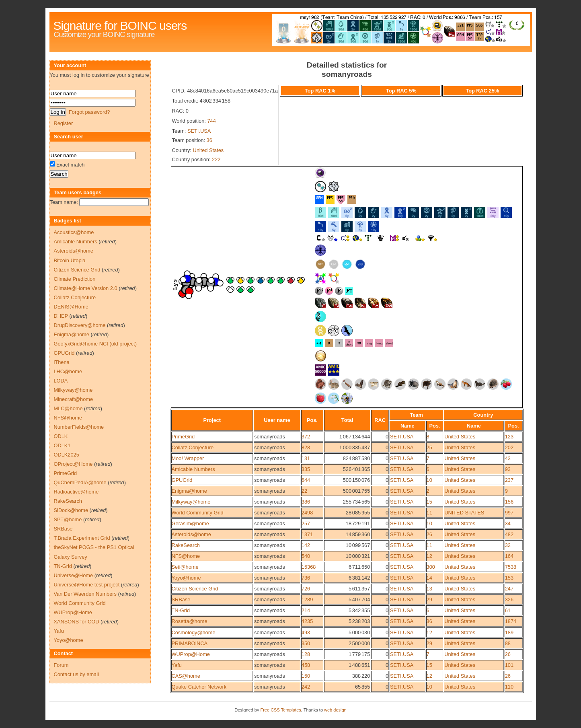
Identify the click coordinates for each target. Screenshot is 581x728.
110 (509, 687)
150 (306, 676)
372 (306, 437)
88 (508, 643)
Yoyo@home (186, 578)
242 (306, 687)
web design (335, 710)
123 (509, 437)
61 (508, 610)
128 (306, 654)
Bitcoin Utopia (70, 260)
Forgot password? (89, 112)
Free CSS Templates (280, 710)
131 (306, 458)
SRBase (181, 599)
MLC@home (68, 408)
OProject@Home (73, 464)
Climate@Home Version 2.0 (86, 288)
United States (208, 150)
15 (429, 502)
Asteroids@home (191, 534)
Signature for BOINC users (120, 26)
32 (508, 545)
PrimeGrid (183, 437)
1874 (511, 621)
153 (509, 578)
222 (216, 159)
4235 (307, 621)
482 (509, 534)
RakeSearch (186, 545)
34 (508, 523)
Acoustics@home (74, 232)
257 (306, 523)
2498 (307, 513)
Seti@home (185, 567)
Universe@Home (74, 575)
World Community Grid (198, 513)
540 (306, 556)
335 (306, 469)
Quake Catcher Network (199, 687)
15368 (309, 567)
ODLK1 (62, 445)
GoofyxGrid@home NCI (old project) (95, 344)
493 (306, 632)
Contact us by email (76, 674)
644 (306, 480)
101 (509, 665)
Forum (61, 665)
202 (509, 447)
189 (509, 632)
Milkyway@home (191, 502)
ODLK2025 (67, 455)
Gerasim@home (190, 523)
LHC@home (68, 371)
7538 (511, 567)
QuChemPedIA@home (80, 482)
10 (429, 480)
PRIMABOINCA (190, 643)
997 (509, 513)
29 (429, 599)
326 (509, 599)
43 (508, 458)
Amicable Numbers (193, 469)
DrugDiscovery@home (80, 325)
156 (509, 502)
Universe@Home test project (87, 585)
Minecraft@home (74, 399)
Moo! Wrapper (188, 458)
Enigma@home (189, 491)
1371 (307, 534)
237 (509, 480)
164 (509, 556)
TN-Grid (181, 610)
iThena (62, 362)
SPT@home (68, 519)
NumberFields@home (79, 427)
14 (429, 578)
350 (306, 643)
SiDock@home (71, 510)
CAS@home (186, 676)
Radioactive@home (76, 492)
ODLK (61, 436)
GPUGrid (182, 480)
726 (306, 589)
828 (306, 447)
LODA (61, 381)
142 (306, 545)
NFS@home (186, 556)
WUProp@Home (191, 654)
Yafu (177, 665)
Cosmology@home (194, 632)
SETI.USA (199, 131)
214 (306, 610)
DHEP (61, 316)
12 (429, 556)
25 (429, 447)
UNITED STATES (464, 513)
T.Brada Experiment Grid (82, 538)
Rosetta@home (190, 621)
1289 (307, 599)
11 (429, 513)
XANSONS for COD (77, 622)
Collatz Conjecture (193, 447)
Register (64, 123)
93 (508, 469)
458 (306, 665)
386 (306, 502)
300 (431, 567)
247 (509, 589)
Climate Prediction (75, 279)
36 (209, 140)
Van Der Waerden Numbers (85, 594)
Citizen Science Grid (195, 589)
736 (306, 578)
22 (304, 491)
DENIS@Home (71, 307)
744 (211, 121)
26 (429, 534)
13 (429, 589)
